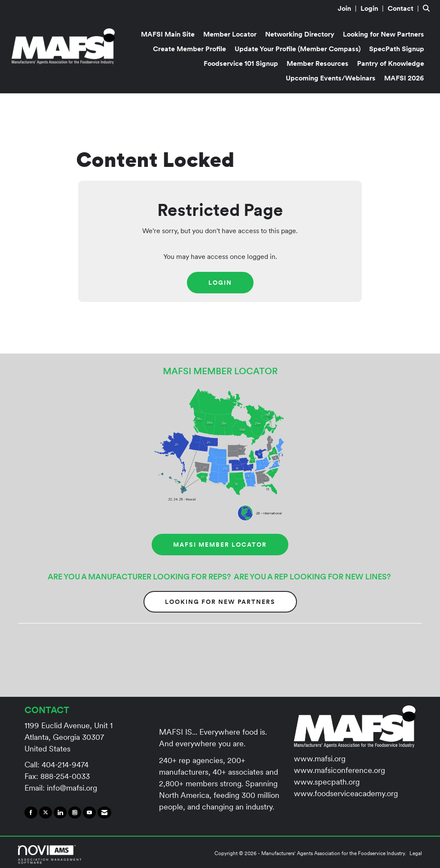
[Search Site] (428, 8)
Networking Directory (300, 34)
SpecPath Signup (397, 49)
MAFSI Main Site (168, 34)
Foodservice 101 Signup (241, 63)
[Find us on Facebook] (31, 813)
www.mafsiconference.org (339, 770)
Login (220, 283)
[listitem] (348, 8)
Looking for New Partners (383, 34)
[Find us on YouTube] (89, 813)
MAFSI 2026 (404, 78)
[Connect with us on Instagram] (75, 813)
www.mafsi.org (320, 759)
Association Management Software (50, 855)
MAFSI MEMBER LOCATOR (220, 545)
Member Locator (230, 34)
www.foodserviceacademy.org (346, 793)
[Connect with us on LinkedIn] (60, 813)
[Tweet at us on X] (46, 813)
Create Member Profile (189, 49)
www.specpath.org (327, 782)
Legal (416, 853)
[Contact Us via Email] (104, 813)
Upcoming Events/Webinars (331, 78)
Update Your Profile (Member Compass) (298, 49)
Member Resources (318, 63)
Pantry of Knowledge (391, 63)
